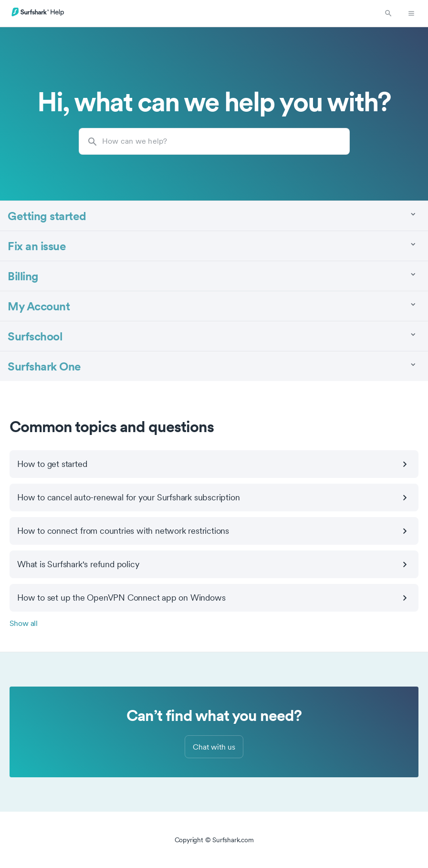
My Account (39, 306)
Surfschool (35, 336)
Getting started (47, 216)
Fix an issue (37, 246)
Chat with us (214, 747)
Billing (23, 276)
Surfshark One (44, 366)
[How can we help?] (214, 141)
